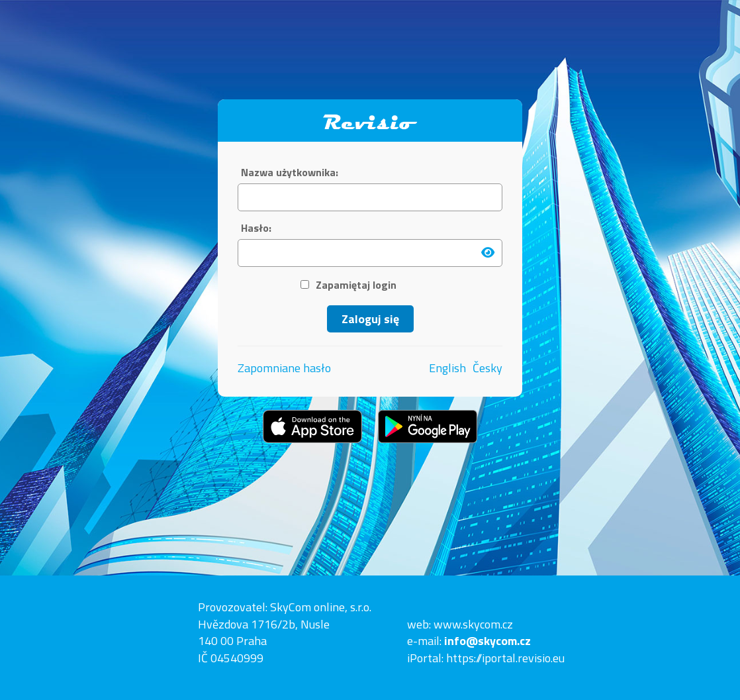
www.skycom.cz (473, 624)
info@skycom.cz (487, 641)
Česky (487, 368)
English (447, 368)
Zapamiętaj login (348, 285)
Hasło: (256, 228)
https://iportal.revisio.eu (505, 658)
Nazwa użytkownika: (290, 173)
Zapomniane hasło (284, 368)
